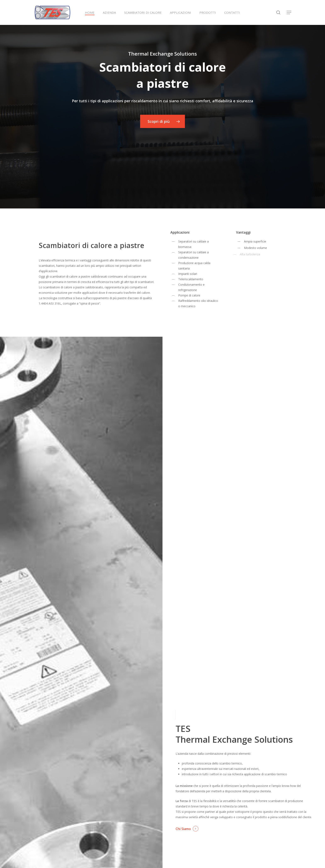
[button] (289, 13)
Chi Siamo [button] (183, 829)
